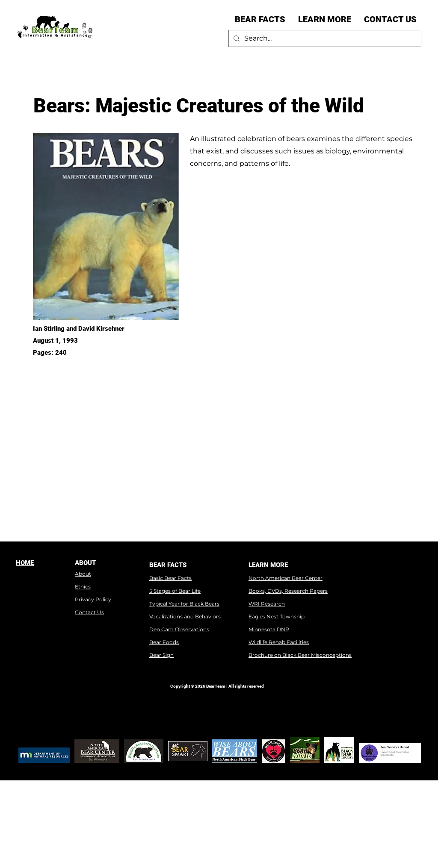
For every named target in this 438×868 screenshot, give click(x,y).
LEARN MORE (268, 565)
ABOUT (85, 563)
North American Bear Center (286, 578)
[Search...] (324, 38)
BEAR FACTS (168, 565)
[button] (260, 19)
